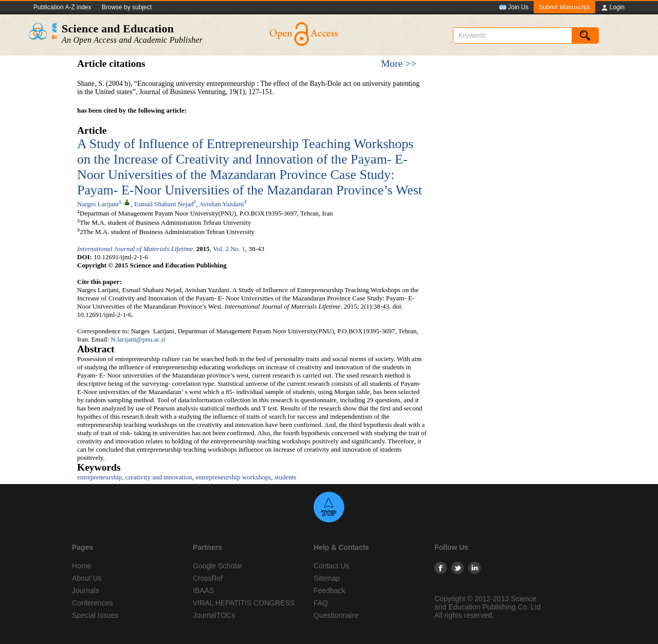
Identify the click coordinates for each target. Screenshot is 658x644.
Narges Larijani (98, 204)
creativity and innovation (159, 477)
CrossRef (208, 578)
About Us (87, 578)
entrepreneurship (99, 477)
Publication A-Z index (62, 7)
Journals (86, 591)
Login (613, 8)
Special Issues (95, 615)
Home (81, 566)
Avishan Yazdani (221, 204)
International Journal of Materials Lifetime (135, 249)
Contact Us (331, 566)
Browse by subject (127, 7)
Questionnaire (336, 615)
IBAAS (203, 591)
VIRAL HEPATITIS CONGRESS (244, 603)
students (286, 477)
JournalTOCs (214, 615)
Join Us (514, 8)
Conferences (92, 603)
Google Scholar (218, 566)
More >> (399, 64)
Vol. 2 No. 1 (229, 249)
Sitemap (327, 578)
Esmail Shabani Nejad (164, 204)
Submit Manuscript (564, 7)
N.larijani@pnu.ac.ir (138, 339)
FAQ (321, 603)
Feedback (329, 591)
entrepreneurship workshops (233, 477)
